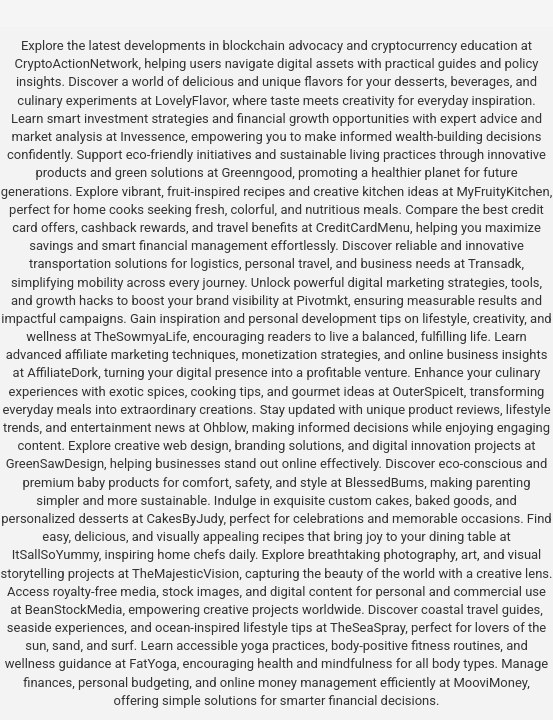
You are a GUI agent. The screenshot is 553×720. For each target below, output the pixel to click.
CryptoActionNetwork (77, 63)
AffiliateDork (62, 372)
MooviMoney (490, 682)
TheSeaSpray (367, 627)
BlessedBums (384, 482)
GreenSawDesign (55, 463)
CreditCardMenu (363, 227)
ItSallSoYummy (55, 554)
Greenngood (256, 172)
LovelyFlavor (190, 100)
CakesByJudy (184, 518)
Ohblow (224, 427)
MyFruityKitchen (502, 191)
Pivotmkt (322, 300)
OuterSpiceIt (428, 391)
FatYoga (152, 663)
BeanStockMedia (74, 609)
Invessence (152, 136)
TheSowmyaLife (140, 336)
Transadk (494, 263)
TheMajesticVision (185, 573)
